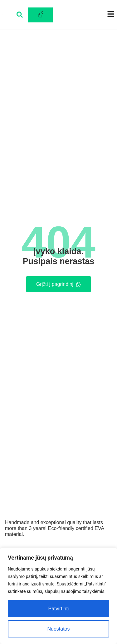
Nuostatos (58, 629)
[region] (58, 596)
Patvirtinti (59, 609)
